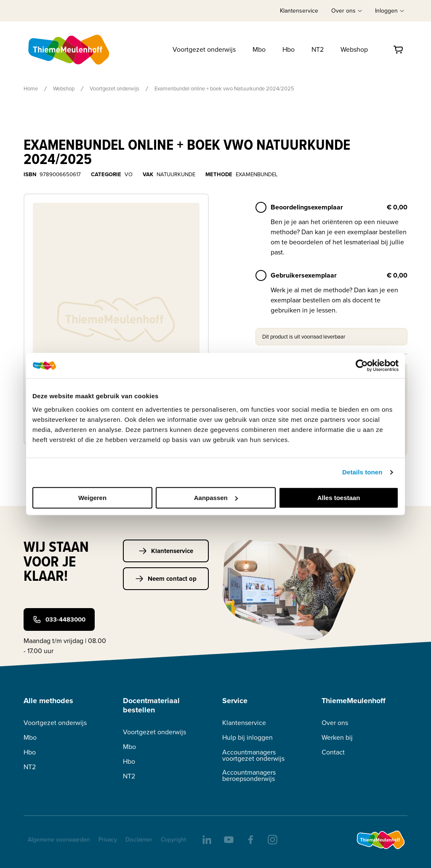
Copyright (173, 840)
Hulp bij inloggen (247, 737)
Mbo (259, 49)
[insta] (272, 839)
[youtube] (228, 839)
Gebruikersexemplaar (304, 275)
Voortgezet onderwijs (204, 49)
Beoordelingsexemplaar (307, 207)
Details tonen (362, 472)
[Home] (69, 50)
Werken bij (337, 737)
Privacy (108, 840)
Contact (333, 752)
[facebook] (250, 839)
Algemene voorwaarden (59, 840)
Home (31, 89)
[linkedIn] (206, 839)
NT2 (318, 49)
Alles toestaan (339, 498)
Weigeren (92, 498)
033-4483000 (59, 619)
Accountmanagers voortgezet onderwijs (253, 755)
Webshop (354, 49)
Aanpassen (216, 498)
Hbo (289, 49)
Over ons (335, 723)
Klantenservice (299, 11)
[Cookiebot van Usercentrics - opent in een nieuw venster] (362, 365)
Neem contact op (166, 579)
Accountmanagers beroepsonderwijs (249, 775)
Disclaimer (139, 840)
